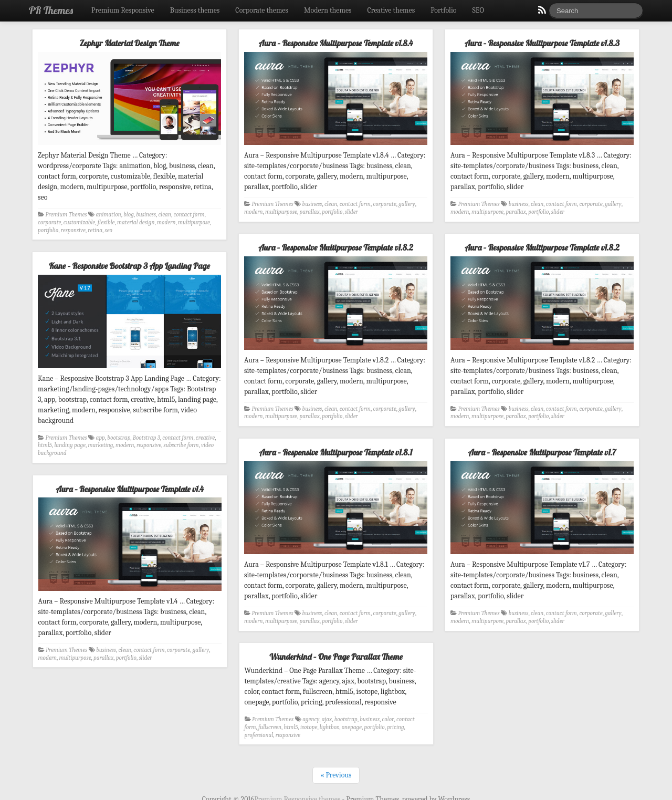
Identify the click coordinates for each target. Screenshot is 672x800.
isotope (309, 726)
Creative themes (391, 10)
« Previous (336, 775)
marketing (101, 445)
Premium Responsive (123, 10)
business (146, 215)
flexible (106, 222)
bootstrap (119, 438)
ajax (327, 719)
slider (351, 212)
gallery (407, 204)
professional (260, 734)
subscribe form (181, 445)
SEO (478, 10)
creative (205, 438)
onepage (352, 726)
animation (109, 215)
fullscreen (270, 726)
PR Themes (51, 10)
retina (95, 230)
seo (109, 230)
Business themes (195, 10)
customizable (79, 222)
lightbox (330, 726)
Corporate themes (262, 10)
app (101, 438)
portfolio (48, 230)
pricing (396, 726)
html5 (45, 445)
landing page (70, 445)
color (389, 719)
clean (165, 215)
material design (136, 222)
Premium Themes (66, 215)
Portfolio (443, 10)
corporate (49, 222)
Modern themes (328, 10)
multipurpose (194, 222)
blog (129, 215)
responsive (73, 230)
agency (311, 719)
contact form (189, 215)
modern (166, 222)
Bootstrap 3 (146, 438)
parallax (310, 212)
